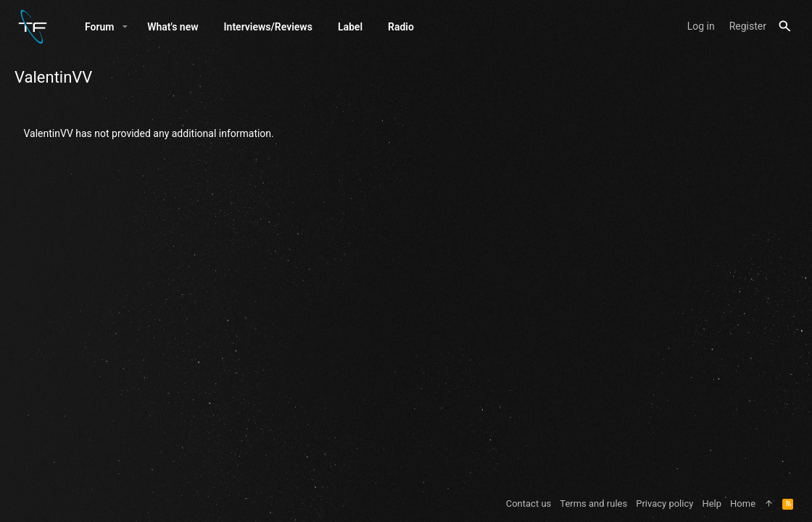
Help (712, 504)
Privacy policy (664, 504)
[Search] (785, 26)
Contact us (529, 504)
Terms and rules (593, 504)
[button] (125, 27)
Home (743, 504)
